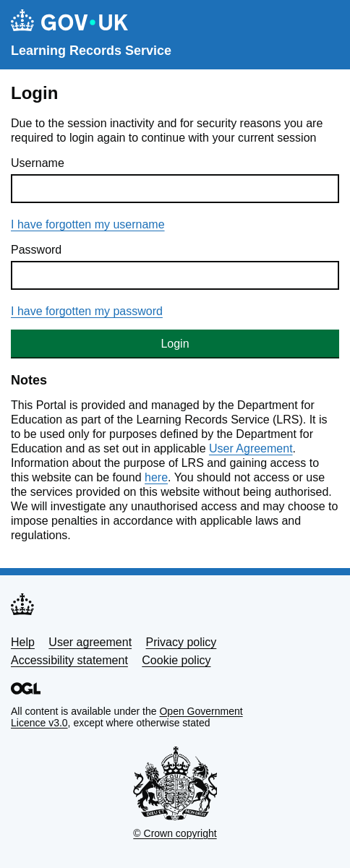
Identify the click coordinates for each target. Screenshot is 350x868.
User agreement (90, 642)
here (156, 477)
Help (23, 642)
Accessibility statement (69, 660)
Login (175, 344)
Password (36, 250)
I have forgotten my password (87, 311)
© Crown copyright (175, 833)
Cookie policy (176, 660)
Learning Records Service (91, 51)
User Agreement (251, 448)
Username (38, 163)
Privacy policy (182, 642)
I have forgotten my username (88, 224)
